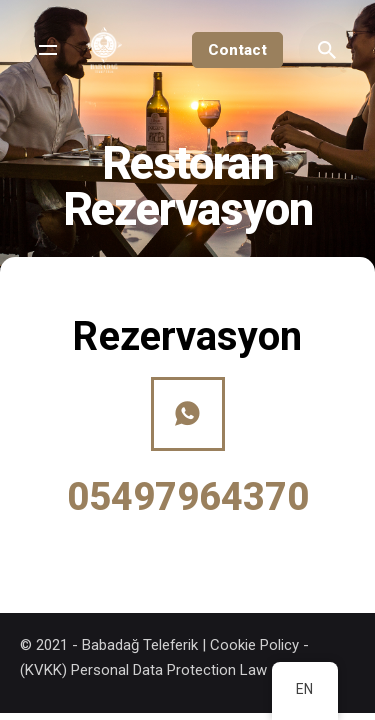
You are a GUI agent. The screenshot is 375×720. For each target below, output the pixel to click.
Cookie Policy (254, 645)
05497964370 (188, 497)
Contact (237, 50)
